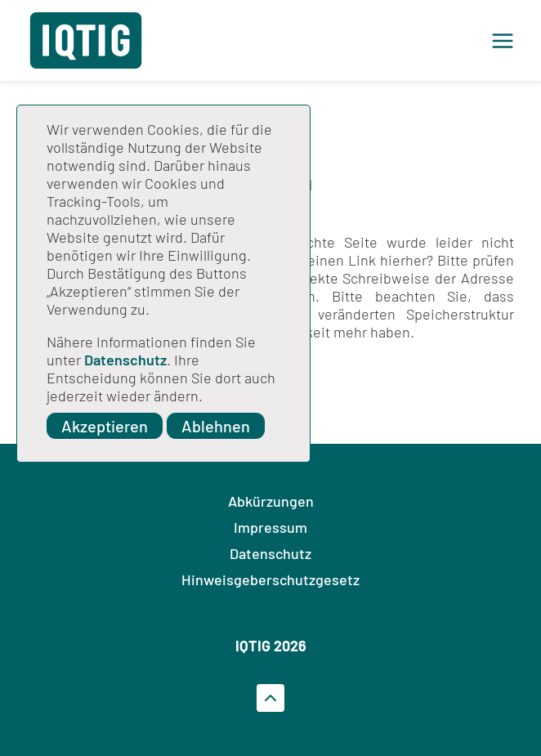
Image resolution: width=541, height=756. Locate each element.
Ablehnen (216, 426)
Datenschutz (125, 360)
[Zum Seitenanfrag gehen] (270, 698)
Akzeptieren (105, 426)
